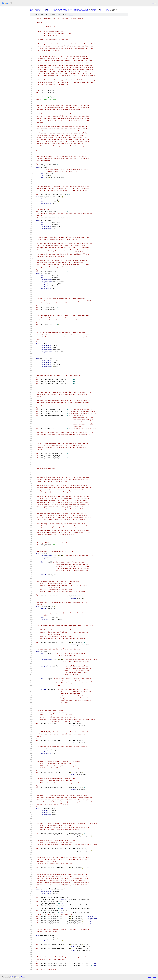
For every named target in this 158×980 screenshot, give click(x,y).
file (71, 15)
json (154, 977)
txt (150, 977)
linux (43, 10)
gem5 (32, 10)
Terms (23, 977)
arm (38, 10)
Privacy (18, 977)
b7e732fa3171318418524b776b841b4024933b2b (68, 10)
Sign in (154, 3)
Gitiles (12, 977)
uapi (102, 10)
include (95, 10)
